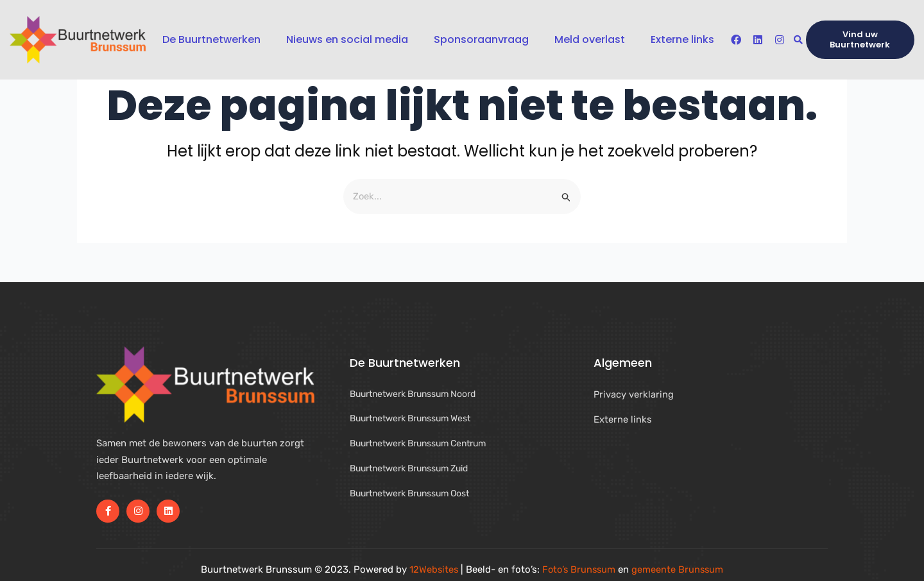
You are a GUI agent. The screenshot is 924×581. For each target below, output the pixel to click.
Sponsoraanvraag (481, 39)
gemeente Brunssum (680, 569)
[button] (798, 40)
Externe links (682, 39)
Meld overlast (590, 39)
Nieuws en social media (347, 39)
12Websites (432, 569)
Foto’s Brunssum (579, 569)
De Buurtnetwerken (211, 39)
